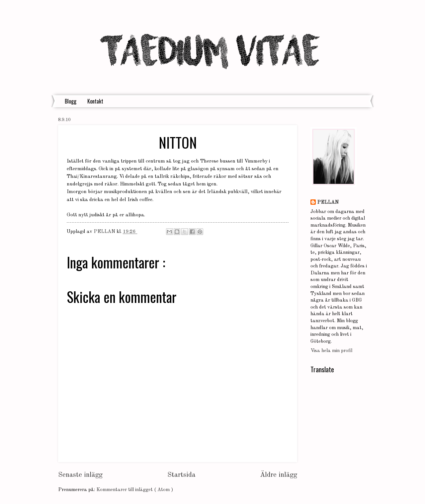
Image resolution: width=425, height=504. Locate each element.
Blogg (71, 101)
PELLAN (328, 203)
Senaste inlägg (80, 475)
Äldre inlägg (279, 475)
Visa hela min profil (331, 351)
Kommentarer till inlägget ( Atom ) (135, 490)
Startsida (181, 475)
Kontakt (95, 101)
